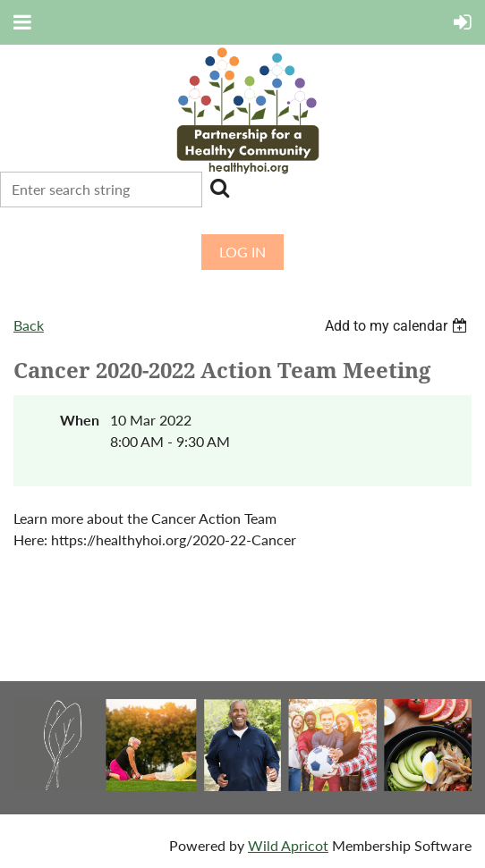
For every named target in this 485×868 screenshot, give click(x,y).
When (80, 420)
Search (219, 188)
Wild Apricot (288, 845)
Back (29, 325)
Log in (242, 252)
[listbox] (398, 326)
